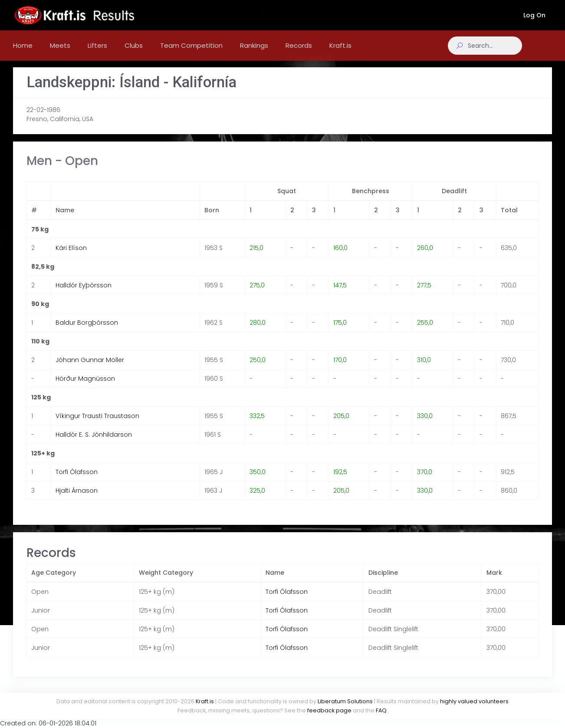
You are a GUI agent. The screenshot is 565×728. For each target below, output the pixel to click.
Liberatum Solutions (345, 701)
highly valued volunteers (474, 701)
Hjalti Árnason (77, 499)
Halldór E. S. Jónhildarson (94, 443)
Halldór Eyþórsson (84, 294)
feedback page (329, 710)
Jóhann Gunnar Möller (90, 369)
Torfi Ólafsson (77, 481)
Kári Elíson (71, 257)
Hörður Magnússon (85, 387)
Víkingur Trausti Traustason (97, 425)
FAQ (381, 710)
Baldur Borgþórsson (87, 331)
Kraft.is (205, 701)
